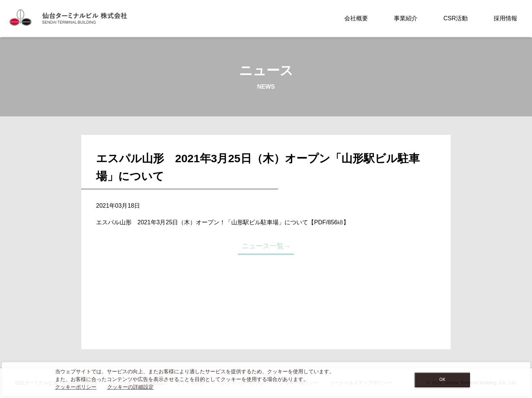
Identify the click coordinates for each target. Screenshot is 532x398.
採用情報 (505, 18)
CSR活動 (456, 18)
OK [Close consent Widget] (442, 379)
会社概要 (356, 18)
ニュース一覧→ (266, 246)
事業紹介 (406, 18)
